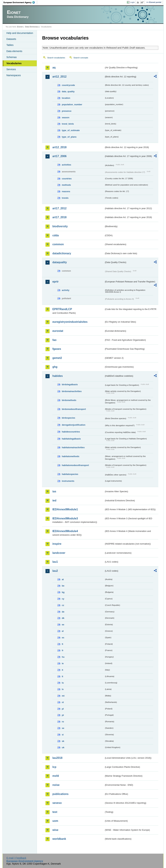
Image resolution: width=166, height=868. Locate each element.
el (63, 631)
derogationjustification (74, 425)
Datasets (11, 39)
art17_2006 (59, 156)
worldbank (59, 839)
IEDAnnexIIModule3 (65, 518)
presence (67, 111)
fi (62, 644)
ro (63, 722)
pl (63, 709)
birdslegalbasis (70, 384)
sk (63, 741)
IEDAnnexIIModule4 (65, 531)
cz (63, 605)
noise (56, 785)
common (58, 244)
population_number (72, 104)
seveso (57, 803)
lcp (54, 767)
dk (63, 618)
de (63, 612)
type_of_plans (69, 137)
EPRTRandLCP (62, 309)
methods (66, 185)
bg (63, 592)
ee (63, 625)
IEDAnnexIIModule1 (65, 509)
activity (65, 290)
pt (63, 715)
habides (57, 376)
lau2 (55, 571)
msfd (56, 776)
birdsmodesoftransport (74, 409)
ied (54, 500)
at (63, 579)
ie (63, 663)
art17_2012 (59, 208)
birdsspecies (68, 418)
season (65, 117)
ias (54, 491)
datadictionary (62, 253)
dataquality (59, 262)
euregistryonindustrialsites (70, 322)
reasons (66, 191)
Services (11, 69)
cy (63, 599)
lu (63, 683)
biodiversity (60, 226)
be (63, 586)
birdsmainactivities (72, 391)
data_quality (68, 91)
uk (63, 747)
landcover (59, 553)
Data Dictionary (32, 27)
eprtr (55, 282)
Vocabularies (14, 63)
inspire (57, 544)
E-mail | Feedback (16, 858)
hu (63, 657)
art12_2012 (59, 77)
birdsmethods (69, 400)
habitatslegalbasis (71, 439)
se (63, 728)
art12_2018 (59, 147)
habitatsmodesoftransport (75, 465)
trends (65, 198)
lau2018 (57, 758)
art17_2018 (59, 217)
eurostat (58, 331)
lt (62, 676)
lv (63, 689)
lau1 (55, 562)
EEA (20, 2)
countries (67, 179)
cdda (55, 235)
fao (54, 340)
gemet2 (57, 358)
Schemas (11, 57)
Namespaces (14, 75)
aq (54, 68)
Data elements (14, 51)
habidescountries (71, 432)
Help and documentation (20, 33)
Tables (10, 45)
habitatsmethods (70, 456)
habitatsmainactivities (73, 447)
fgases (57, 349)
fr (62, 650)
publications (60, 794)
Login (132, 2)
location (66, 98)
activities (66, 165)
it (62, 670)
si (63, 735)
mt (63, 696)
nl (63, 702)
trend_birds (68, 124)
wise (55, 830)
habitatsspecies (70, 474)
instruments (68, 481)
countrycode (68, 85)
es (63, 638)
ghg (55, 367)
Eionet (20, 27)
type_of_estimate (71, 130)
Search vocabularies (56, 58)
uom (55, 821)
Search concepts (81, 58)
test (55, 812)
